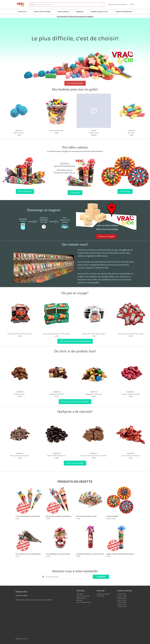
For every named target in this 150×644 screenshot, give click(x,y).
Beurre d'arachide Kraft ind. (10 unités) (56, 334)
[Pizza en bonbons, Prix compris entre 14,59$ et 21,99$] (120, 500)
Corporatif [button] (75, 193)
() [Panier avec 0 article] (133, 4)
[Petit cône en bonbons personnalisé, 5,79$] (30, 500)
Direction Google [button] (106, 236)
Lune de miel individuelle (130, 456)
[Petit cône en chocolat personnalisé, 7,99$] (30, 538)
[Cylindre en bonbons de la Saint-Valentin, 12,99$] (90, 538)
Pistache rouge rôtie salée (130, 394)
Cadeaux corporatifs (124, 12)
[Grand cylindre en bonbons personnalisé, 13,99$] (120, 538)
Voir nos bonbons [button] (75, 83)
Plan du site (101, 596)
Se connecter (114, 4)
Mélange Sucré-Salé (56, 394)
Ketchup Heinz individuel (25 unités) (130, 334)
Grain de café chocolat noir (56, 456)
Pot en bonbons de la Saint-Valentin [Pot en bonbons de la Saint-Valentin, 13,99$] (58, 554)
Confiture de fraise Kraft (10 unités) (20, 334)
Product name (94, 133)
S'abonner (124, 4)
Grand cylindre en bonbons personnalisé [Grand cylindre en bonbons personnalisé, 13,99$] (120, 554)
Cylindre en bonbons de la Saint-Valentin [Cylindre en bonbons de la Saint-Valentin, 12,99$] (90, 554)
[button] (75, 16)
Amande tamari (20, 394)
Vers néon (131, 133)
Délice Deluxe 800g (56, 131)
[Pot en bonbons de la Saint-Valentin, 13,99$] (60, 538)
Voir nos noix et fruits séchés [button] (75, 402)
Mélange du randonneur (94, 394)
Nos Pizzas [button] (125, 191)
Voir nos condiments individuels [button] (75, 341)
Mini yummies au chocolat (20, 456)
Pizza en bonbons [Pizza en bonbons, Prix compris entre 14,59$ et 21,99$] (112, 516)
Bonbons (80, 12)
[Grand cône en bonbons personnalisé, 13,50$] (60, 500)
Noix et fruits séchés (42, 12)
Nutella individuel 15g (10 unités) (94, 334)
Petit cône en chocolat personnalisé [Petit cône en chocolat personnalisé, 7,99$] (28, 554)
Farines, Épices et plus (99, 12)
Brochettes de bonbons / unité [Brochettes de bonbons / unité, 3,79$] (86, 516)
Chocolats (22, 12)
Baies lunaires (19, 133)
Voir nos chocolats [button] (75, 463)
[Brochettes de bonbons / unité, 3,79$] (90, 500)
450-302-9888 (22, 596)
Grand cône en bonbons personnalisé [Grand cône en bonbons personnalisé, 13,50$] (59, 516)
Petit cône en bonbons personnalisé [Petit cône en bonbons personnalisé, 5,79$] (28, 516)
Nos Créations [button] (25, 191)
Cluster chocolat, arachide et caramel (94, 456)
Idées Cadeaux (63, 12)
